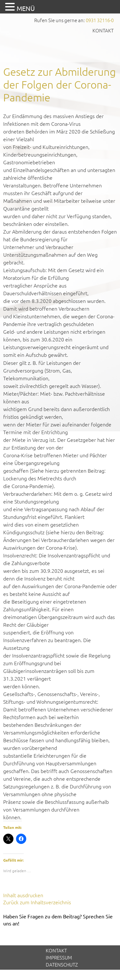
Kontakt (103, 30)
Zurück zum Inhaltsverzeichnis (37, 902)
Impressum (59, 957)
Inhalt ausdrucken (23, 895)
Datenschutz (62, 964)
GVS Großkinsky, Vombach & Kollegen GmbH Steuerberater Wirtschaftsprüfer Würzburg (60, 47)
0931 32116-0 (100, 20)
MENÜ (26, 8)
